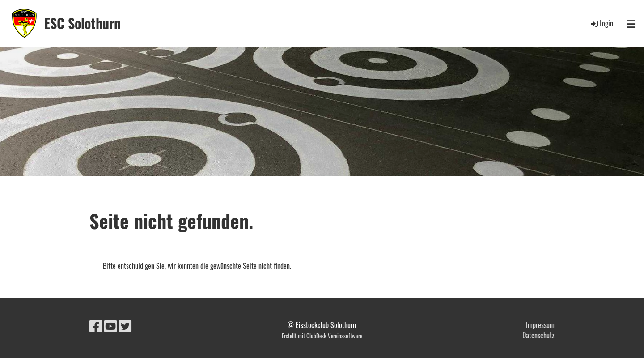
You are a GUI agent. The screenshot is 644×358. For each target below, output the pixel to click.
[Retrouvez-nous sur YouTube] (110, 325)
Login (601, 23)
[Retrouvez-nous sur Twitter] (125, 325)
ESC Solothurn (83, 23)
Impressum (540, 325)
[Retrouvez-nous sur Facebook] (96, 325)
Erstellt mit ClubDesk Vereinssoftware (322, 336)
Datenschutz (538, 335)
